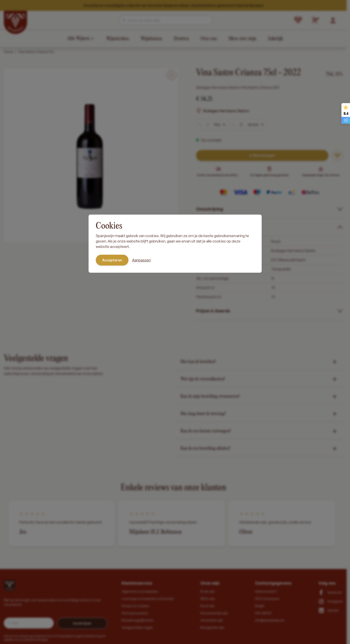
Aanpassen (141, 260)
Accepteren (112, 260)
